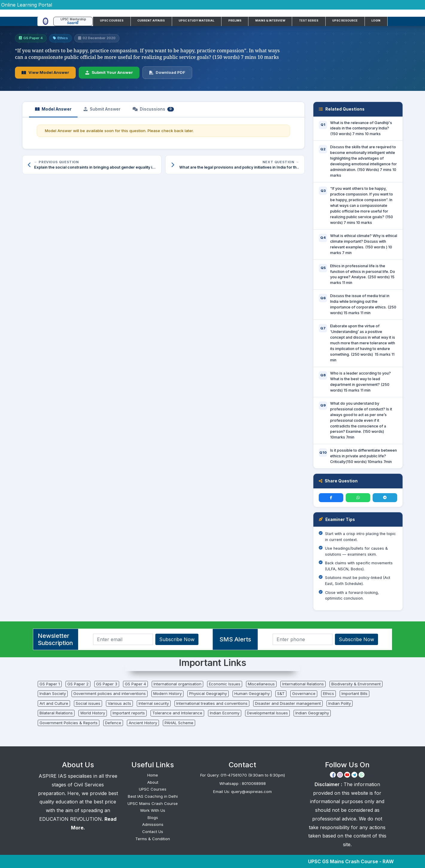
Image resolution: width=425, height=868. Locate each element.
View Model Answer (45, 72)
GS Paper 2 (78, 684)
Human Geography (252, 693)
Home (153, 775)
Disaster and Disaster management (288, 703)
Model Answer (53, 109)
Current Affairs (151, 20)
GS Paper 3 (107, 684)
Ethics (328, 693)
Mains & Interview (270, 20)
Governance (304, 693)
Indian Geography (312, 713)
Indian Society (53, 693)
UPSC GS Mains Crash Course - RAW (358, 861)
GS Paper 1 (50, 684)
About (153, 782)
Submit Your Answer (109, 72)
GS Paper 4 (135, 684)
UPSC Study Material (196, 20)
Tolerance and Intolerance (177, 713)
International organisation (177, 684)
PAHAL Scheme (179, 723)
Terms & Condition (153, 839)
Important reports (129, 713)
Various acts (119, 703)
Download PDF (167, 72)
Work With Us (153, 810)
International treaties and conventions (212, 703)
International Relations (303, 684)
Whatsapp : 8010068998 (243, 783)
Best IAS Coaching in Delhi (153, 796)
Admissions (153, 824)
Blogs (153, 817)
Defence (113, 723)
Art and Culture (54, 703)
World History (93, 713)
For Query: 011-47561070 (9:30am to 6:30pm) (243, 775)
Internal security (154, 703)
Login (376, 20)
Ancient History (143, 723)
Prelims (235, 20)
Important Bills (355, 693)
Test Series (309, 20)
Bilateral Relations (56, 713)
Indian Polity (340, 703)
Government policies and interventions (110, 693)
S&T (281, 693)
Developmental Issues (267, 713)
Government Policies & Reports (69, 723)
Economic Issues (225, 684)
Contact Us (153, 832)
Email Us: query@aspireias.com (242, 791)
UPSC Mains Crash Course (153, 803)
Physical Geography (208, 693)
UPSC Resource (345, 20)
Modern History (167, 693)
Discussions (153, 109)
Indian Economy (225, 713)
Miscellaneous (261, 684)
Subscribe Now (177, 639)
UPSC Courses (112, 20)
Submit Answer (102, 109)
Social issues (88, 703)
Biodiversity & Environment (356, 684)
